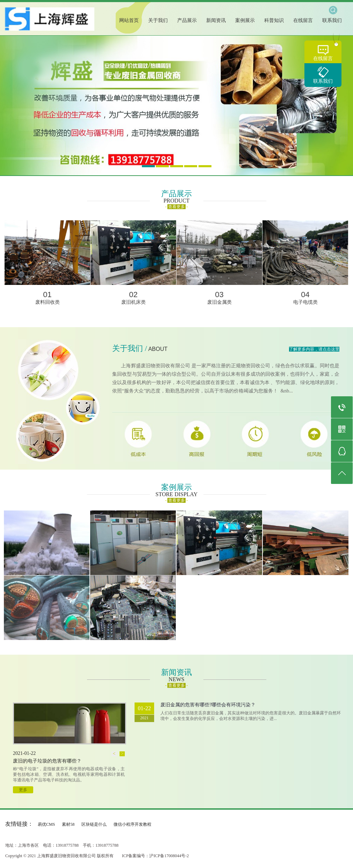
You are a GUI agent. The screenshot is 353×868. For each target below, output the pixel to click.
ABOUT (158, 349)
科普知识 (274, 20)
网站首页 (129, 20)
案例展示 (245, 20)
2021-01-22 (24, 753)
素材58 (68, 824)
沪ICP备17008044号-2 (169, 856)
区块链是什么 (94, 824)
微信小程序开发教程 (132, 824)
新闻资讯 (216, 20)
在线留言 (323, 58)
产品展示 (187, 20)
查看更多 (176, 207)
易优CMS (46, 824)
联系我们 (323, 81)
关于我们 (158, 20)
